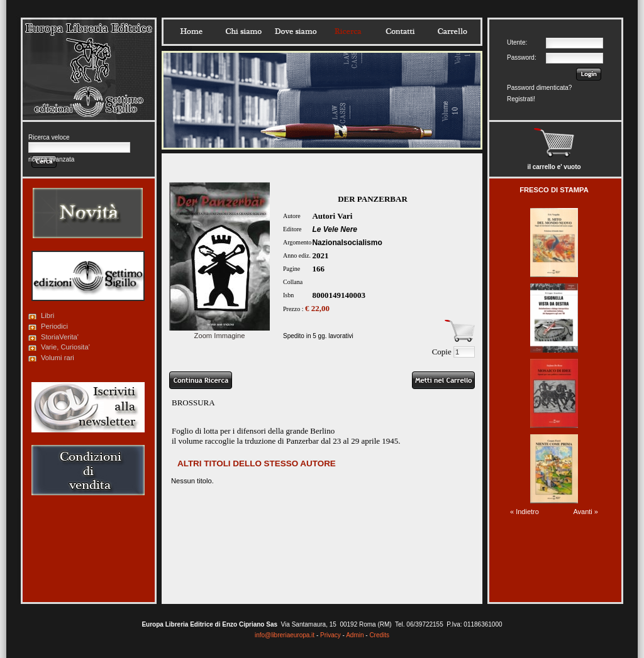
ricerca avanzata (51, 159)
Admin (355, 635)
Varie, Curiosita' (65, 347)
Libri (47, 315)
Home (191, 31)
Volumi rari (58, 358)
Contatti (400, 31)
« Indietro (525, 512)
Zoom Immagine (219, 332)
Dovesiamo (296, 31)
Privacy (330, 635)
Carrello (452, 31)
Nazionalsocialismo (347, 243)
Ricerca (348, 31)
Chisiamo (243, 31)
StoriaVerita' (60, 337)
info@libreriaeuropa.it (285, 635)
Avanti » (586, 512)
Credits (379, 635)
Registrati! (521, 99)
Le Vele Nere (335, 229)
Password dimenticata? (539, 88)
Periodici (54, 326)
